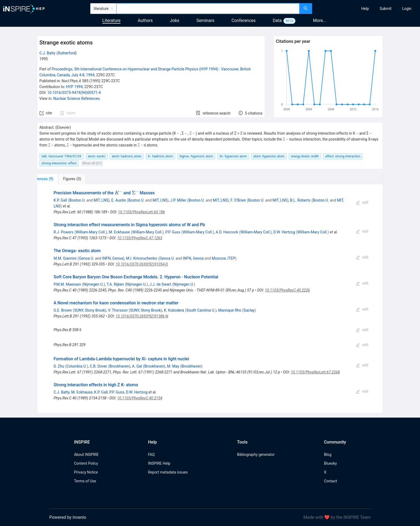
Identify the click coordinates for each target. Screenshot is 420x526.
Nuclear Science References (77, 99)
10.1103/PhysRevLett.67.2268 (315, 372)
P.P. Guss (173, 232)
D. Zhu (59, 366)
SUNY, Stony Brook (90, 310)
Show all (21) (92, 163)
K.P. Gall (60, 200)
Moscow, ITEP (224, 258)
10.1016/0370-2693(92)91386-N (142, 316)
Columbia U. (77, 366)
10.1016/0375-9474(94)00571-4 (74, 93)
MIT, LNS (101, 200)
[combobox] (208, 9)
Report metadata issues (168, 472)
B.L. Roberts (300, 200)
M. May (173, 366)
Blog (328, 455)
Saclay (249, 310)
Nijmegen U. (93, 284)
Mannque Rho (230, 310)
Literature (111, 20)
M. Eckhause (119, 232)
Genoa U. (87, 258)
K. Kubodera (174, 310)
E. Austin (119, 200)
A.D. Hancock (227, 232)
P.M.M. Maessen (67, 284)
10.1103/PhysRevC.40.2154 (140, 398)
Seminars (205, 20)
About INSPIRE (86, 455)
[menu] (367, 9)
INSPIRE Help (159, 463)
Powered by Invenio (68, 517)
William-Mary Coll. (91, 232)
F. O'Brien (238, 200)
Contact (330, 481)
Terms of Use (85, 481)
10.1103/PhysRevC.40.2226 (287, 290)
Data (277, 20)
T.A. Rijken (115, 284)
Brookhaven (119, 366)
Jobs (175, 20)
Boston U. (77, 200)
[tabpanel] (210, 299)
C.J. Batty (47, 53)
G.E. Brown (63, 310)
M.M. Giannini (65, 258)
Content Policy (86, 463)
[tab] (54, 179)
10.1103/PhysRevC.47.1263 (140, 238)
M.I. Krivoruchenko (142, 258)
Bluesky (330, 463)
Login (407, 9)
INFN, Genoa (112, 258)
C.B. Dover (98, 366)
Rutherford (67, 53)
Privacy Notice (86, 472)
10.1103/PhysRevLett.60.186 (142, 212)
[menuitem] (365, 9)
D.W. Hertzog (284, 232)
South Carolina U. (201, 310)
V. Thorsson (118, 310)
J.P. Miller (178, 200)
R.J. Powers (63, 232)
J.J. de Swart (160, 284)
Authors (145, 20)
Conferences (243, 20)
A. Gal (137, 366)
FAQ (151, 455)
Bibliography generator (256, 455)
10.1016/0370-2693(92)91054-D (142, 264)
